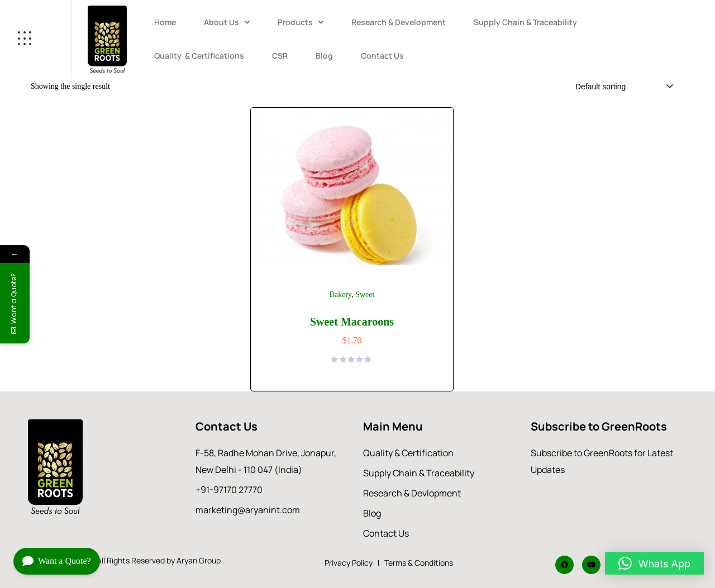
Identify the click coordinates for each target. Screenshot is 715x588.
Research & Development (399, 22)
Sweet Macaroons (352, 322)
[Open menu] (35, 39)
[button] (227, 22)
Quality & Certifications (199, 56)
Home (165, 22)
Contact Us (382, 56)
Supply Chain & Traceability (525, 22)
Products (301, 22)
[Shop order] (623, 87)
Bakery (341, 295)
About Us (227, 22)
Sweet (365, 295)
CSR (280, 56)
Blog (324, 56)
